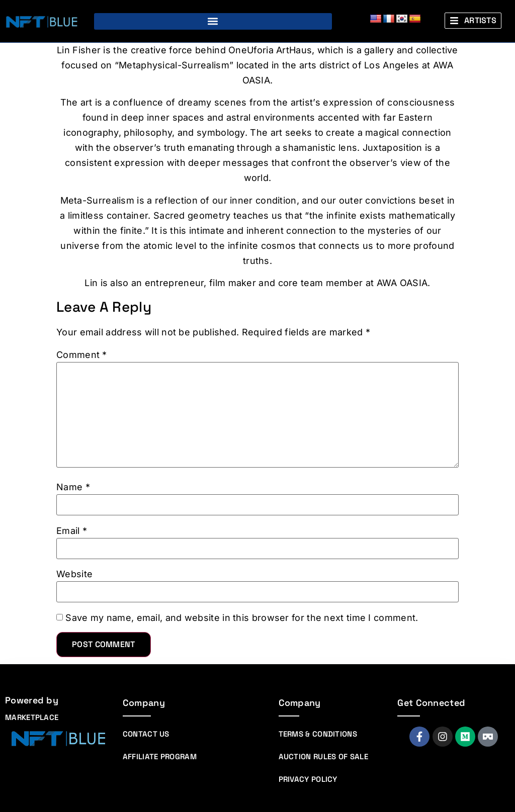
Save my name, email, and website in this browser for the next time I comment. (242, 618)
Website (74, 574)
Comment (82, 355)
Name (73, 487)
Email (72, 531)
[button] (213, 21)
